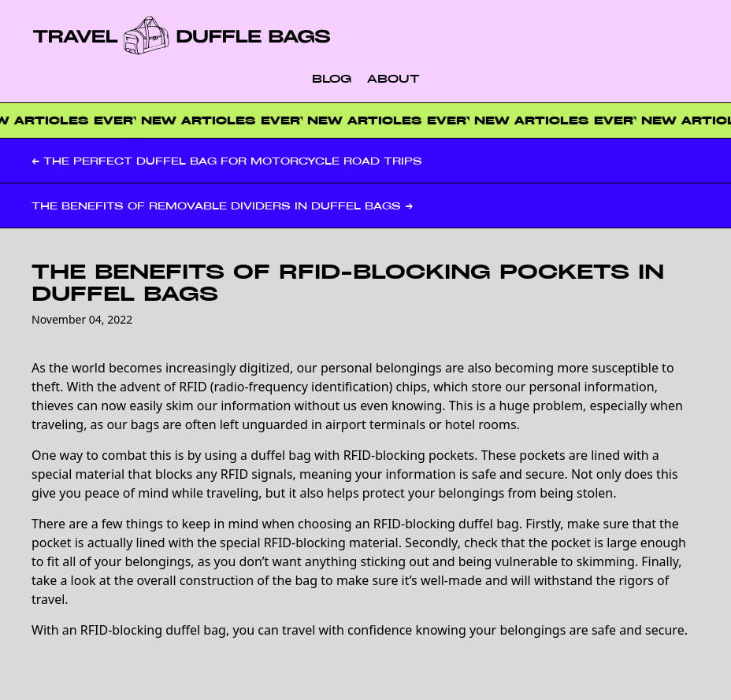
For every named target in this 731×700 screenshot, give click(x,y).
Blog (332, 78)
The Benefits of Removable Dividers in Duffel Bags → (222, 206)
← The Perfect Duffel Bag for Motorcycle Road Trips (227, 161)
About (393, 78)
